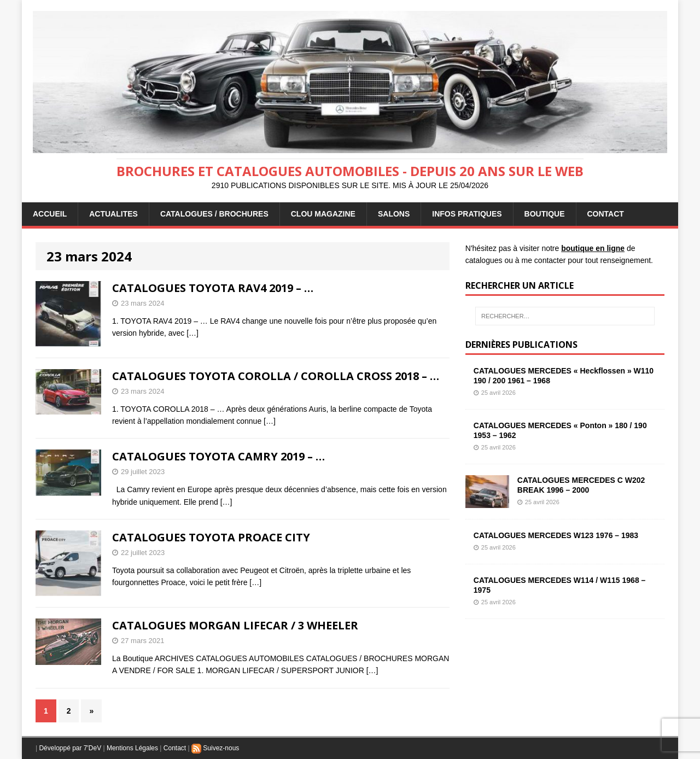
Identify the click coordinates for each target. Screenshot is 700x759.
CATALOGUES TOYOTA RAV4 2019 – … (213, 288)
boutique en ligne (593, 248)
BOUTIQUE (545, 214)
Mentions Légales (132, 748)
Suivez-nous (215, 748)
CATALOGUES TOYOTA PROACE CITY (211, 537)
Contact (175, 748)
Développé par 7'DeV (70, 748)
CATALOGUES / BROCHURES (214, 214)
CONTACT (606, 214)
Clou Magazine (323, 214)
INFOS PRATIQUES (467, 214)
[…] (192, 333)
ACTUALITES (113, 214)
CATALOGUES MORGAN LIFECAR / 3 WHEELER (235, 625)
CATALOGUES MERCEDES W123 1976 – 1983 (556, 535)
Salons (394, 214)
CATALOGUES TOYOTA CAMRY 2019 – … (218, 456)
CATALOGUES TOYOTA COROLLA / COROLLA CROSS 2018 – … (276, 376)
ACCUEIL (50, 214)
